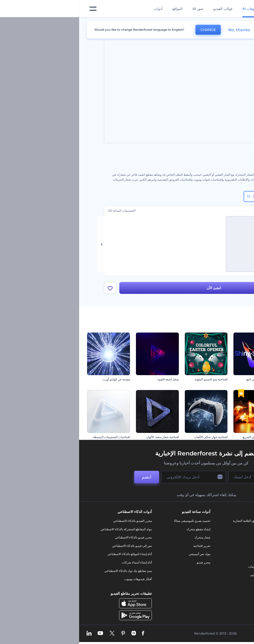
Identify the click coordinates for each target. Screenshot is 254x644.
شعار (185, 560)
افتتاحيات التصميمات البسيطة (32, 438)
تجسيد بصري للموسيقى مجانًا (113, 522)
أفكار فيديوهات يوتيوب (59, 580)
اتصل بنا (228, 531)
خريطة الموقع (224, 580)
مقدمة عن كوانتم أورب (37, 381)
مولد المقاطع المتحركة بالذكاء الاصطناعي (47, 531)
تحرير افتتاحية (123, 547)
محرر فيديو (124, 564)
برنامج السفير (224, 597)
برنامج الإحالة (225, 556)
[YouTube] (21, 635)
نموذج (185, 585)
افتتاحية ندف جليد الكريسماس (227, 438)
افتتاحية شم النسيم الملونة (132, 381)
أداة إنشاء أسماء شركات (58, 564)
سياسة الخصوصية (222, 564)
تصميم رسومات (179, 568)
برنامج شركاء (224, 589)
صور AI (119, 9)
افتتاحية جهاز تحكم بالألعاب (132, 438)
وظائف (228, 539)
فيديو (185, 551)
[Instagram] (55, 635)
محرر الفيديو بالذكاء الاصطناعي (53, 522)
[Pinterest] (44, 635)
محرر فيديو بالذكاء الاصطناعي (54, 539)
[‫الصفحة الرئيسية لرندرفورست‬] (242, 9)
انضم (67, 478)
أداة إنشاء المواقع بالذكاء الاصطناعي (50, 556)
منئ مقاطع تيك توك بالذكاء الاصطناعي (49, 572)
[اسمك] (174, 478)
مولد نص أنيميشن (120, 556)
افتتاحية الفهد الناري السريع (180, 438)
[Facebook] (64, 635)
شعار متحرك (123, 539)
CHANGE (129, 30)
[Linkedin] (10, 635)
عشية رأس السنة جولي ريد (229, 381)
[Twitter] (33, 635)
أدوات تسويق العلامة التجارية (171, 522)
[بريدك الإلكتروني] (115, 478)
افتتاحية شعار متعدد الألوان (83, 438)
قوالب (207, 23)
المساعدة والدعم (222, 547)
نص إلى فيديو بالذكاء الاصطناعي (53, 547)
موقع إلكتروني (180, 576)
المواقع (98, 9)
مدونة (185, 531)
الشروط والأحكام (222, 572)
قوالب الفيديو (144, 9)
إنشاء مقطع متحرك (119, 531)
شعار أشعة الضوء (89, 381)
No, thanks (160, 30)
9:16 (195, 196)
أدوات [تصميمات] (79, 9)
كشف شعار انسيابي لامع (182, 381)
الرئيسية (224, 23)
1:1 (174, 196)
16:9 (219, 196)
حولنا (230, 522)
